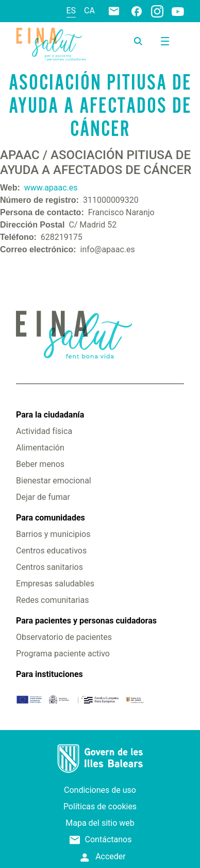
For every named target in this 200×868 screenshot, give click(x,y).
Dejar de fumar (43, 497)
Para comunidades (51, 518)
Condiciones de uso (100, 790)
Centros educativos (51, 551)
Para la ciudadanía (50, 415)
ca (89, 11)
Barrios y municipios (53, 534)
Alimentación (40, 448)
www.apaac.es (51, 188)
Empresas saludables (55, 584)
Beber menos (40, 464)
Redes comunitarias (52, 600)
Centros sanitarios (49, 567)
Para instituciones (49, 674)
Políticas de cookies (100, 806)
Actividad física (44, 431)
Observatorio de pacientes (64, 637)
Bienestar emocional (54, 481)
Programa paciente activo (63, 654)
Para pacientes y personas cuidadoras (86, 621)
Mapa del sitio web (100, 823)
